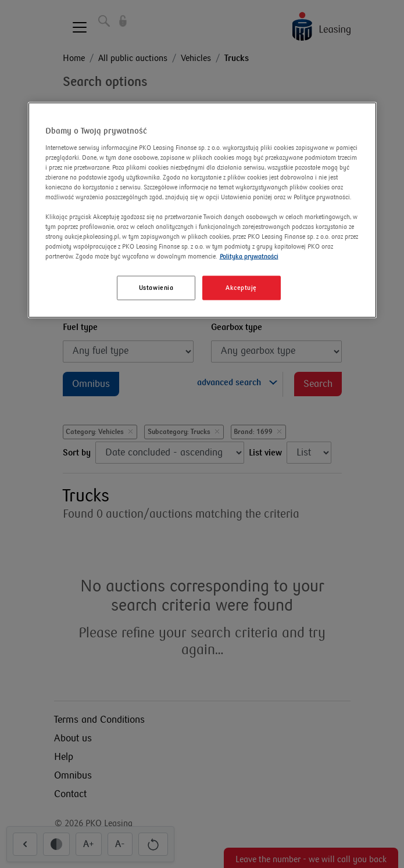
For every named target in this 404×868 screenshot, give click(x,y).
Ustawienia (156, 288)
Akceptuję (241, 288)
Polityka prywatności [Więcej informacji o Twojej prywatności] (249, 257)
